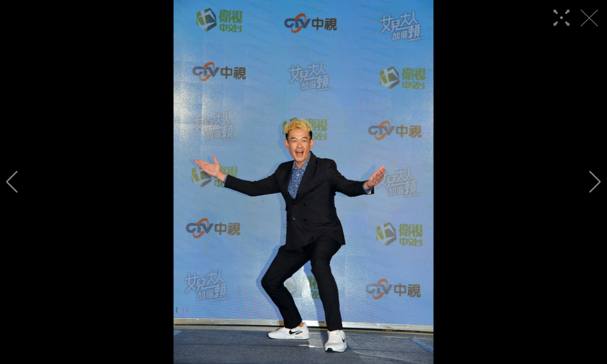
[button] (12, 182)
